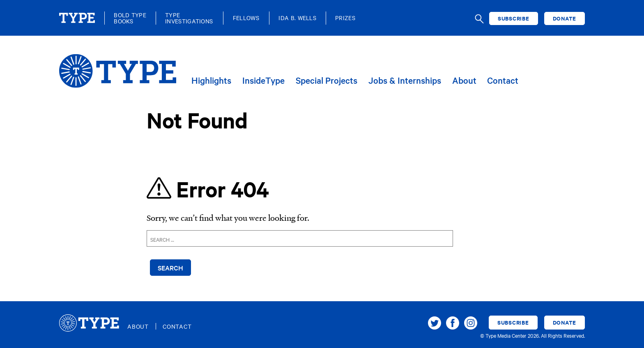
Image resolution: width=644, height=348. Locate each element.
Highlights (211, 81)
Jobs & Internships (405, 81)
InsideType (263, 81)
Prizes (345, 18)
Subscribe (514, 18)
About (464, 81)
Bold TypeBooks (130, 18)
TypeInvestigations (189, 18)
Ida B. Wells (297, 18)
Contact (503, 81)
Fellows (246, 18)
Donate (565, 18)
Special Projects (327, 81)
